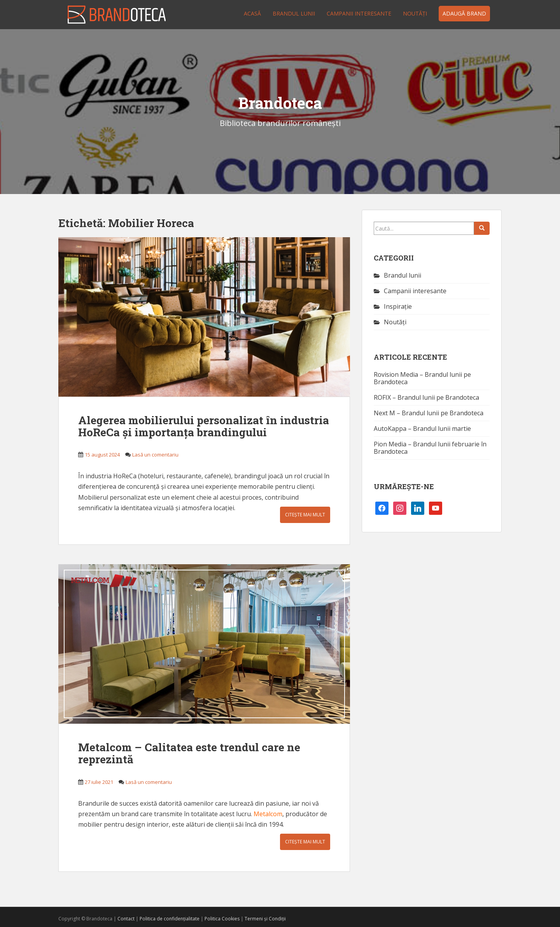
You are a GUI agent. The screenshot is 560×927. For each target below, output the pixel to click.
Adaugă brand (464, 13)
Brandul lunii (294, 13)
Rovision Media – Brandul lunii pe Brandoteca (422, 378)
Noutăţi (415, 13)
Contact (126, 919)
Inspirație (398, 306)
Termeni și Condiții (265, 919)
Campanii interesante (359, 13)
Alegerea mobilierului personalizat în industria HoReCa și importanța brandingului (204, 426)
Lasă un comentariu (155, 455)
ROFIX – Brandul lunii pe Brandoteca (426, 397)
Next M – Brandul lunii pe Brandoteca (429, 413)
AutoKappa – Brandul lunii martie (422, 429)
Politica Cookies (222, 919)
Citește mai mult (305, 515)
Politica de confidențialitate (170, 919)
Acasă (252, 13)
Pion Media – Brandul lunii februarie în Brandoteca (430, 448)
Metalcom (268, 814)
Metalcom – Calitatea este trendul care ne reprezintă (189, 753)
